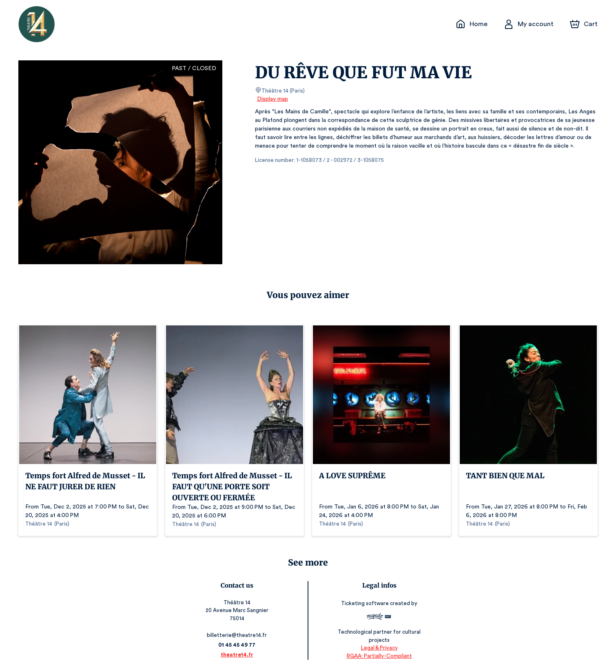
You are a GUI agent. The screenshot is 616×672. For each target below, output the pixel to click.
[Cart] (585, 24)
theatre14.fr (237, 655)
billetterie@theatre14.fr (237, 635)
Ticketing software (366, 603)
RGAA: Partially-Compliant (379, 655)
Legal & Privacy (379, 648)
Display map (273, 99)
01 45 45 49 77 (237, 645)
